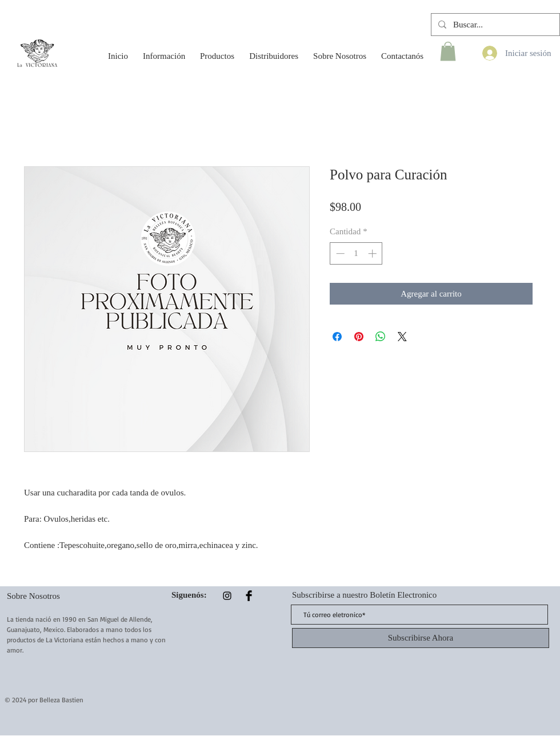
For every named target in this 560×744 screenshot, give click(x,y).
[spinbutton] (356, 253)
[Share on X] (402, 337)
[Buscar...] (494, 25)
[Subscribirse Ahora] (421, 638)
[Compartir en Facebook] (337, 337)
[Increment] (373, 253)
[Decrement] (339, 253)
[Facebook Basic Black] (249, 596)
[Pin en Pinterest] (359, 337)
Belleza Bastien (61, 700)
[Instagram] (227, 596)
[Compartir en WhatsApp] (381, 337)
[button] (164, 51)
